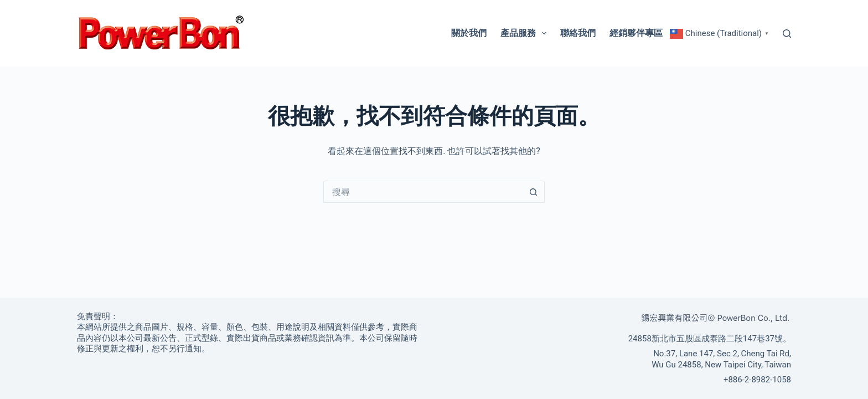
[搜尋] (787, 34)
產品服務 (526, 33)
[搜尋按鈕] (534, 192)
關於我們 (469, 33)
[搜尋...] (423, 192)
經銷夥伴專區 (636, 33)
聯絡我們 (578, 33)
